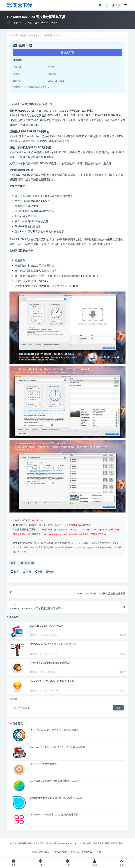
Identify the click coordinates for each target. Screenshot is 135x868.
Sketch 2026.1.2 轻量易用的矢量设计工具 (52, 681)
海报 (39, 571)
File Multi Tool (27, 563)
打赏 (15, 571)
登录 (116, 5)
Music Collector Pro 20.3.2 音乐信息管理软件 (54, 730)
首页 (25, 35)
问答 (67, 863)
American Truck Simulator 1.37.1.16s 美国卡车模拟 (57, 747)
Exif (13, 563)
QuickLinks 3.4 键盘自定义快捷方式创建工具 (54, 814)
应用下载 (36, 35)
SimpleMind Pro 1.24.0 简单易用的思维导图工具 (56, 798)
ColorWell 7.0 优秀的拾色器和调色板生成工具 (55, 781)
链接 (50, 571)
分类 (41, 863)
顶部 (121, 863)
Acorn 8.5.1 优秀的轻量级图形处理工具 (51, 663)
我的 (95, 863)
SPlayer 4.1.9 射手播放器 (43, 764)
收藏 (27, 571)
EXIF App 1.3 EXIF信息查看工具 (47, 626)
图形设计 (17, 23)
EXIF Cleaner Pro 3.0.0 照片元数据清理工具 (53, 644)
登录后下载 (67, 52)
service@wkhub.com (67, 843)
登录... (15, 708)
